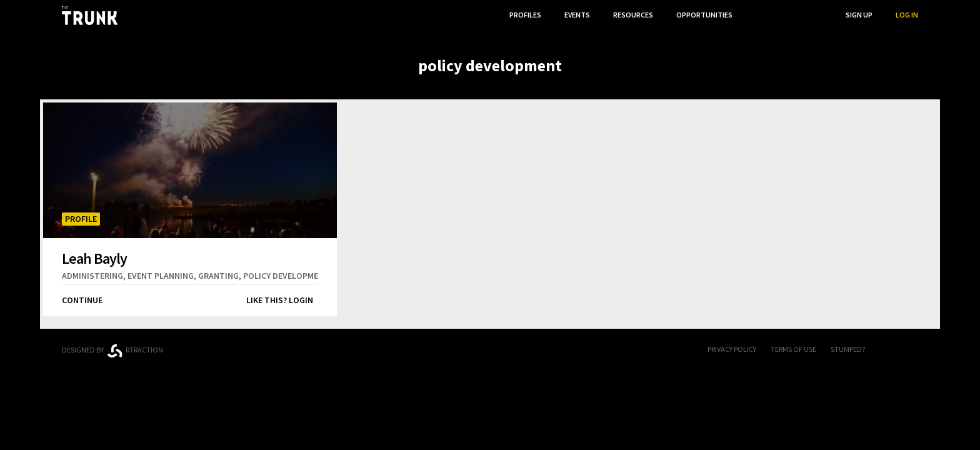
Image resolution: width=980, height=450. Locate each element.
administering (92, 276)
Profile (81, 219)
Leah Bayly (94, 258)
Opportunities (704, 15)
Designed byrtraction (112, 351)
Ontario (242, 345)
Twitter (912, 350)
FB (887, 350)
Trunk (490, 350)
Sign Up (859, 15)
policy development (286, 276)
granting (218, 276)
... (758, 15)
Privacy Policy (732, 349)
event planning (161, 276)
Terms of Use (793, 349)
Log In (907, 15)
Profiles (525, 15)
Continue (82, 300)
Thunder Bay (335, 348)
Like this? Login (280, 300)
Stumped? (848, 349)
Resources (633, 15)
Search (809, 15)
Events (577, 15)
